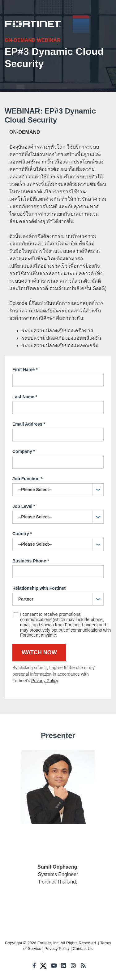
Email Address (29, 424)
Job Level (24, 507)
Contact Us (83, 949)
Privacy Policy (45, 681)
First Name (25, 370)
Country (22, 534)
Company (24, 452)
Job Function (27, 479)
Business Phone (31, 561)
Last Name (25, 397)
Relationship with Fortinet (39, 588)
